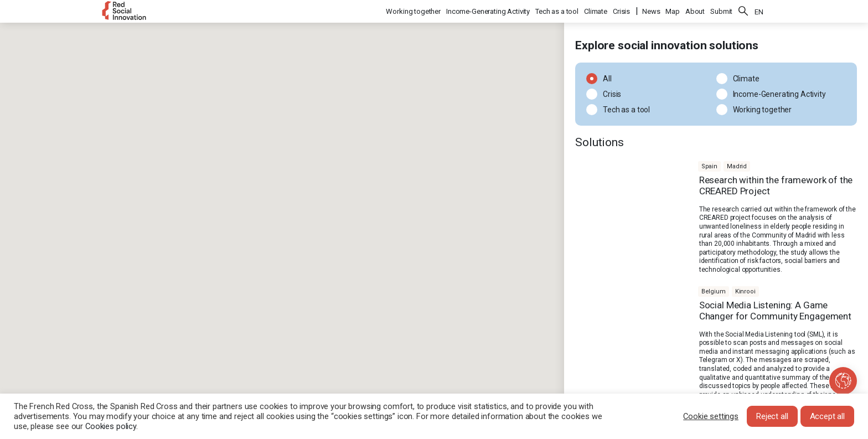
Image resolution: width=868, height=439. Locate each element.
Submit (721, 11)
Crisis (621, 11)
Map (673, 11)
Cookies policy (111, 426)
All (604, 79)
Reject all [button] (772, 416)
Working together (413, 11)
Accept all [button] (828, 416)
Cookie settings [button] (711, 416)
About (695, 11)
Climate (596, 11)
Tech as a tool (557, 11)
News (651, 11)
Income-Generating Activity (488, 11)
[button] (346, 271)
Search (743, 11)
